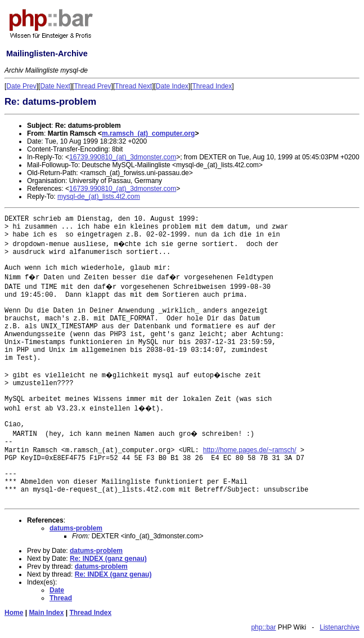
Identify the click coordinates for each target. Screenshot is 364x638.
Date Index (172, 86)
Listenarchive (340, 627)
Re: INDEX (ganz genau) (108, 559)
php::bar (263, 627)
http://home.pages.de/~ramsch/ (250, 450)
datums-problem (76, 528)
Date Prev (21, 86)
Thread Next (133, 86)
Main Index (46, 613)
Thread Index (212, 86)
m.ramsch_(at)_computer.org (148, 133)
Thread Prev (92, 86)
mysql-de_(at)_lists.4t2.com (99, 197)
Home (14, 613)
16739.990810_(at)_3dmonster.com (123, 157)
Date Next (55, 86)
